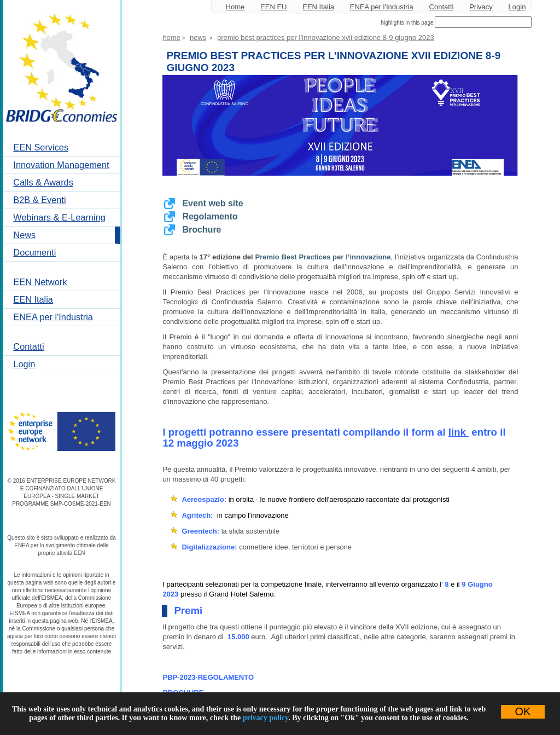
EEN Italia (33, 299)
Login (24, 364)
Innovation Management (61, 165)
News (24, 235)
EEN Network (40, 282)
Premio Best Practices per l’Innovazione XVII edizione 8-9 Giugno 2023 (326, 37)
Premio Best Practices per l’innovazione (323, 257)
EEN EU (273, 7)
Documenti (34, 252)
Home (235, 7)
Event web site (212, 203)
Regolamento (210, 216)
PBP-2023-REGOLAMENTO (208, 677)
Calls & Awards (43, 182)
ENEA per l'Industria (53, 317)
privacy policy (266, 718)
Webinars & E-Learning (59, 217)
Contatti (28, 346)
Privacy (481, 7)
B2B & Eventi (39, 200)
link (457, 432)
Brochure (202, 230)
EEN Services (41, 147)
